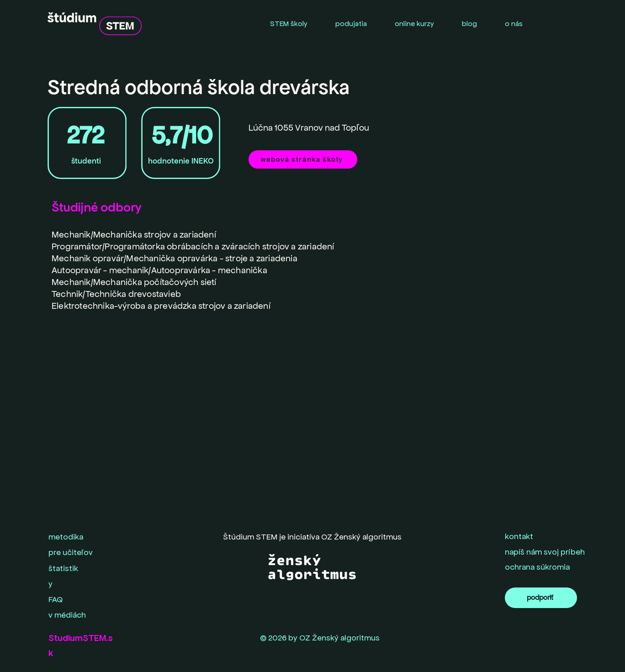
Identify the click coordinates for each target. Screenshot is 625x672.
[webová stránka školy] (303, 159)
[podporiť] (541, 598)
